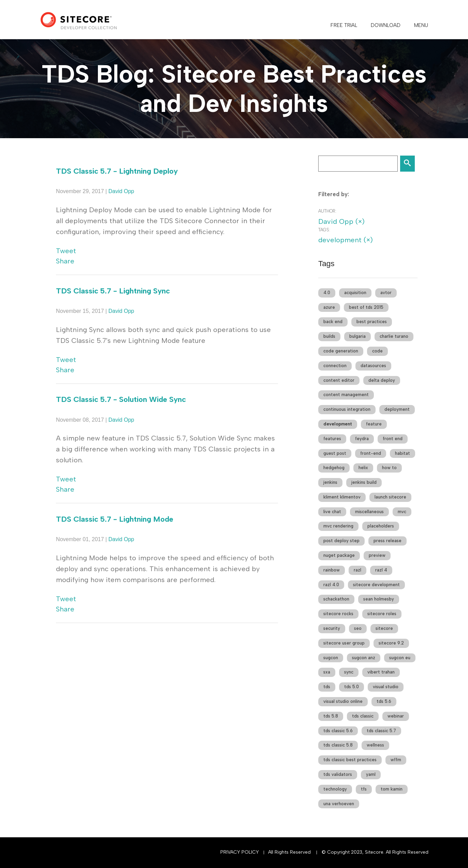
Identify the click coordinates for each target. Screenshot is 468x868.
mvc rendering (338, 526)
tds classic (363, 716)
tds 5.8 (331, 716)
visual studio (386, 687)
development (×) (346, 240)
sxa (327, 672)
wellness (375, 745)
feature (374, 424)
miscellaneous (369, 512)
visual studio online (343, 701)
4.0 (327, 293)
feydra (362, 439)
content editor (339, 380)
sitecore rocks (338, 614)
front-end (371, 453)
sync (349, 672)
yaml (371, 774)
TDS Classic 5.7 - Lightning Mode (115, 519)
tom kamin (392, 789)
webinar (396, 716)
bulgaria (357, 336)
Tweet (66, 251)
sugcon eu (400, 658)
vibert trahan (381, 672)
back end (333, 322)
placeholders (381, 526)
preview (377, 555)
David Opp (121, 191)
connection (335, 366)
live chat (332, 512)
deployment (397, 409)
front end (393, 439)
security (332, 628)
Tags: (324, 230)
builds (329, 336)
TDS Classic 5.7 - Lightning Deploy (117, 171)
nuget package (339, 555)
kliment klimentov (342, 497)
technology (335, 789)
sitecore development (376, 585)
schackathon (336, 599)
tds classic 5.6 (338, 731)
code (377, 351)
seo (358, 628)
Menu (421, 25)
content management (346, 395)
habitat (403, 453)
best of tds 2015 (366, 307)
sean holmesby (379, 599)
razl (357, 570)
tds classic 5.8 (338, 745)
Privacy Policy (240, 852)
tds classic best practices (350, 760)
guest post (335, 453)
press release (387, 541)
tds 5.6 (384, 701)
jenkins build (364, 482)
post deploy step (341, 541)
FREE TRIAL (344, 25)
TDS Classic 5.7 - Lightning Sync (113, 291)
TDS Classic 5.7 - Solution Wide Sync (121, 399)
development (338, 424)
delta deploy (382, 380)
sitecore (384, 628)
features (332, 439)
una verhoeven (339, 804)
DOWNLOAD (386, 25)
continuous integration (347, 409)
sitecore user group (344, 643)
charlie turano (394, 336)
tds (327, 687)
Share (65, 261)
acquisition (355, 293)
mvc (402, 512)
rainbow (332, 570)
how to (389, 468)
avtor (386, 293)
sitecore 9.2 (391, 643)
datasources (373, 366)
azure (329, 307)
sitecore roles (382, 614)
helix (363, 468)
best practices (372, 322)
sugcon (331, 658)
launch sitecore (390, 497)
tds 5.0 (352, 687)
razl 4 (381, 570)
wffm (396, 760)
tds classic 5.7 (381, 731)
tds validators (338, 774)
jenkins (330, 482)
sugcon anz (364, 658)
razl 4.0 (331, 585)
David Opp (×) (341, 221)
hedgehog (334, 468)
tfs (364, 789)
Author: (327, 211)
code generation (341, 351)
